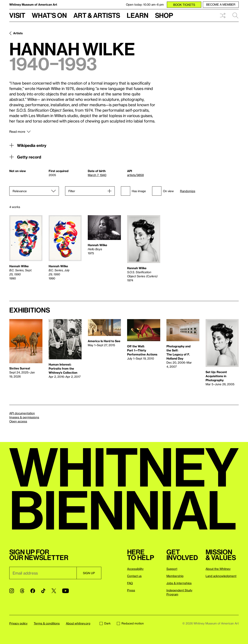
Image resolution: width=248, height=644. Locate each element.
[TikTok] (43, 591)
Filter (72, 191)
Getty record (25, 157)
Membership (175, 576)
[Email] (43, 573)
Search (235, 15)
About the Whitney (218, 569)
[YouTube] (65, 591)
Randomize (188, 191)
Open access (18, 421)
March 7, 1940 (97, 175)
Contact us (134, 576)
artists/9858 (135, 175)
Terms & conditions (47, 623)
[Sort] (34, 191)
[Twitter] (54, 591)
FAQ (130, 583)
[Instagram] (12, 591)
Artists (18, 33)
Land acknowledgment (221, 576)
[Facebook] (33, 591)
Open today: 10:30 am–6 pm (145, 4)
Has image (133, 191)
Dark (105, 623)
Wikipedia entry (28, 145)
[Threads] (22, 591)
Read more (17, 132)
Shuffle (223, 15)
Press (131, 590)
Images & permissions (24, 417)
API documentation (22, 413)
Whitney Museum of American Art (33, 4)
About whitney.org (78, 623)
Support (172, 569)
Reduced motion (130, 623)
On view (163, 191)
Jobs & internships (179, 583)
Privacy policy (18, 623)
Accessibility (135, 569)
